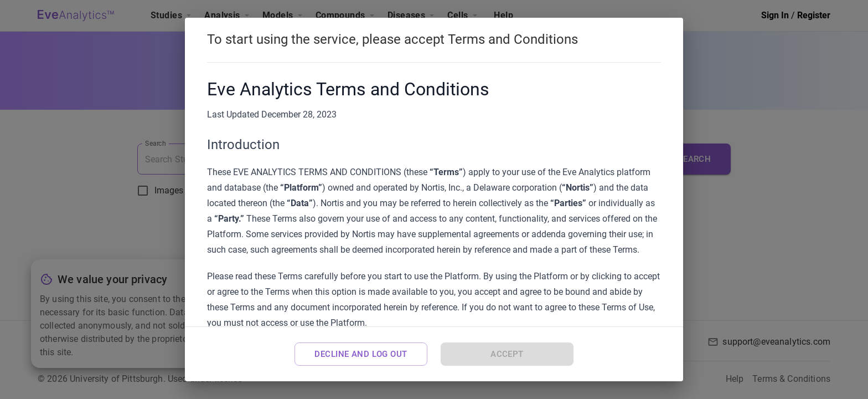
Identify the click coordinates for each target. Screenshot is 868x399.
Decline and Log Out (361, 354)
